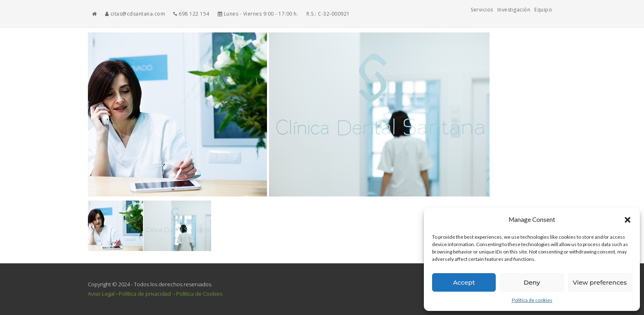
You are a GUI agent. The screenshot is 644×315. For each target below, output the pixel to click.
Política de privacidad (145, 294)
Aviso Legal (101, 294)
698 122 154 (191, 14)
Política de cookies (532, 300)
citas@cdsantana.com (135, 14)
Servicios (482, 10)
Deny (532, 282)
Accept (464, 282)
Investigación (514, 10)
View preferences (600, 282)
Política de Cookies (199, 294)
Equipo (543, 10)
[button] (628, 220)
